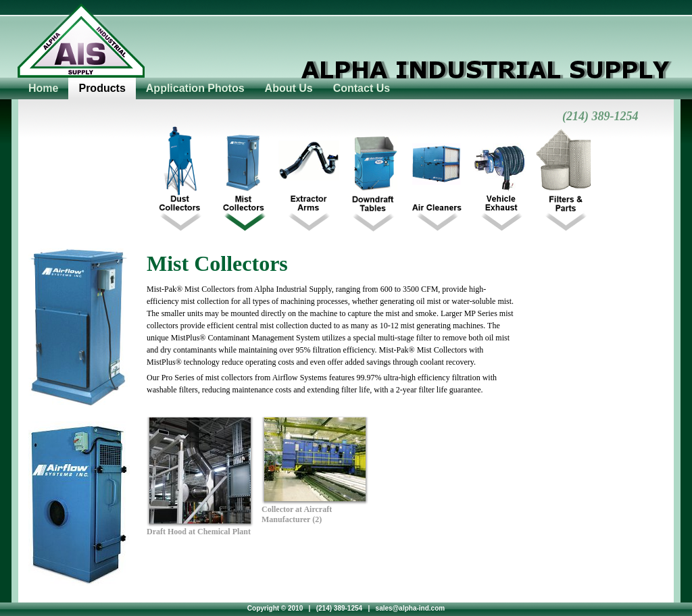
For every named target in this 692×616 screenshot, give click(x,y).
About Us (289, 88)
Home (43, 88)
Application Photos (195, 88)
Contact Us (362, 88)
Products (102, 88)
